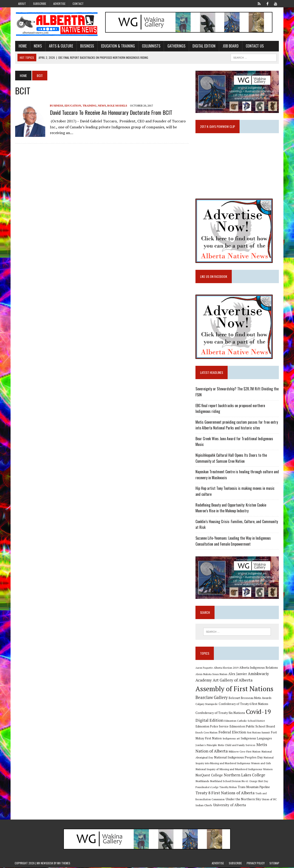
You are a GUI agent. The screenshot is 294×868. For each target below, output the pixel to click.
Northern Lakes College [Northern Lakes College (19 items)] (245, 775)
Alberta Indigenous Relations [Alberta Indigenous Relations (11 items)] (259, 668)
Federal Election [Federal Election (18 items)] (232, 733)
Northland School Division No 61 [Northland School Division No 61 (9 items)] (229, 782)
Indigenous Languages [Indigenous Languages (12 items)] (256, 739)
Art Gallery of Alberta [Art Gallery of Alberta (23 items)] (233, 681)
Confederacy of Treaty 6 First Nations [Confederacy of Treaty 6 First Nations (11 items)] (243, 704)
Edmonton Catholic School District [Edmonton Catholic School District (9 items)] (245, 721)
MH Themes (64, 864)
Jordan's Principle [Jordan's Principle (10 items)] (206, 745)
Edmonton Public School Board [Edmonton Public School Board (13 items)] (252, 727)
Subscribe (40, 4)
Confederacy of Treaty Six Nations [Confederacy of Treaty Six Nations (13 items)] (220, 713)
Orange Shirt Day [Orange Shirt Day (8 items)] (259, 782)
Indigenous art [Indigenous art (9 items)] (231, 739)
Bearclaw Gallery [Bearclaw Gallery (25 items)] (212, 698)
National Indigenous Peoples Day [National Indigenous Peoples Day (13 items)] (238, 758)
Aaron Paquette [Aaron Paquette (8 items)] (204, 668)
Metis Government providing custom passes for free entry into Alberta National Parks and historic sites (237, 425)
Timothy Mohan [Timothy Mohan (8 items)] (228, 788)
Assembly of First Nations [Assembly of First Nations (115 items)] (234, 689)
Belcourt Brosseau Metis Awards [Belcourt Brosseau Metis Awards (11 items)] (250, 698)
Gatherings (176, 46)
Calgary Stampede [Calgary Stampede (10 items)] (207, 704)
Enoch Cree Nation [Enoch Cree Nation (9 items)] (206, 733)
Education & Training (117, 46)
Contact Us (254, 46)
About (22, 4)
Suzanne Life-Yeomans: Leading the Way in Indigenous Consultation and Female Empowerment (233, 541)
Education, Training (80, 106)
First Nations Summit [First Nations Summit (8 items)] (258, 733)
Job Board (230, 46)
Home (22, 46)
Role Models (117, 106)
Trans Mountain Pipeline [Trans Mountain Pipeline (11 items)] (254, 788)
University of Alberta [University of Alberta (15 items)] (229, 805)
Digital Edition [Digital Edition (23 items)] (209, 721)
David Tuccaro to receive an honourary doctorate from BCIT (111, 112)
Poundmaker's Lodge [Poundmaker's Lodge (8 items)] (207, 788)
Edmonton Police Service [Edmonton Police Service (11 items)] (212, 727)
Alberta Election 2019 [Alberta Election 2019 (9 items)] (226, 668)
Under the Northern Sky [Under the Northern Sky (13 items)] (243, 799)
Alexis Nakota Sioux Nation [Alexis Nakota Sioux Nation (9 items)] (211, 675)
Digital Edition (204, 46)
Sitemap (274, 864)
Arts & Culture (61, 46)
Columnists (151, 46)
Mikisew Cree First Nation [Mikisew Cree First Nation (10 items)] (245, 752)
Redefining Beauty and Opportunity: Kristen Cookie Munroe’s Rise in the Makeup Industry (231, 508)
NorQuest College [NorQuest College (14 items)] (209, 776)
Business (87, 46)
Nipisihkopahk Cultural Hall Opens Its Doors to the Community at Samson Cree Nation (231, 458)
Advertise (59, 4)
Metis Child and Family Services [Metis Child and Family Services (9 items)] (237, 745)
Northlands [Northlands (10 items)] (202, 781)
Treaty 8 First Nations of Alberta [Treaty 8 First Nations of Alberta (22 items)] (225, 793)
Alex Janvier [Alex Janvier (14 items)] (238, 674)
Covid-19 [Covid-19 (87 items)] (259, 712)
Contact (78, 4)
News (37, 46)
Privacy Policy (256, 864)
